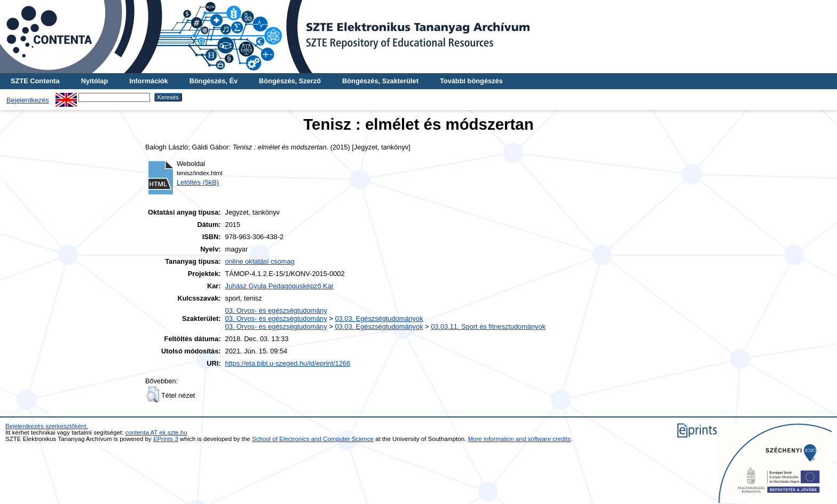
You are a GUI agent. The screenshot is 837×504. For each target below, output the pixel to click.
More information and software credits (520, 439)
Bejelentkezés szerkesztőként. (47, 426)
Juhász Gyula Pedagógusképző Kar (279, 286)
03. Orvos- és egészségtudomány (276, 310)
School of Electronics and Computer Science (313, 439)
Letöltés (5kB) (198, 182)
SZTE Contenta (35, 81)
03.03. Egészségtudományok (379, 318)
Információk (149, 81)
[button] (153, 395)
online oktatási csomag (260, 261)
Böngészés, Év (214, 81)
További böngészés (471, 81)
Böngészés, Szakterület (380, 81)
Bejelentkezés (28, 100)
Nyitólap (94, 81)
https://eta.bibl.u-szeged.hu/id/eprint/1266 (288, 363)
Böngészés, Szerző (290, 81)
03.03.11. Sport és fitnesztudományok (488, 326)
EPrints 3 (166, 439)
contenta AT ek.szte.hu (156, 432)
